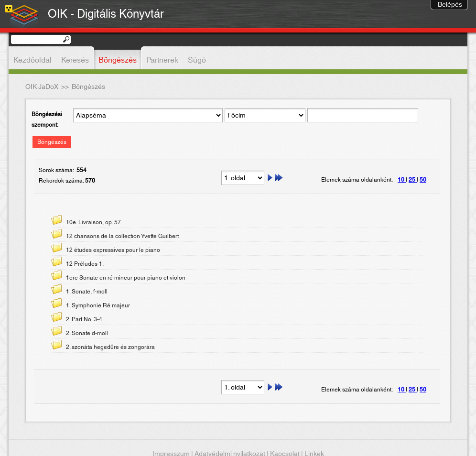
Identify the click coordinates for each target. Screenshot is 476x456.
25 (413, 180)
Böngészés (52, 142)
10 (402, 180)
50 (423, 180)
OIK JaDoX (42, 87)
